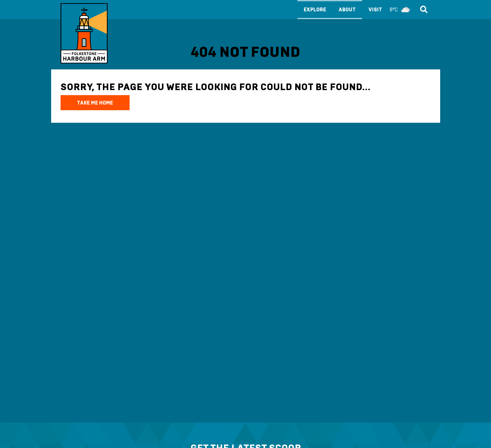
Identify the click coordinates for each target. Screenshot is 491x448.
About (347, 10)
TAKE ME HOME (95, 103)
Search (423, 9)
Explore (315, 10)
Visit (391, 10)
